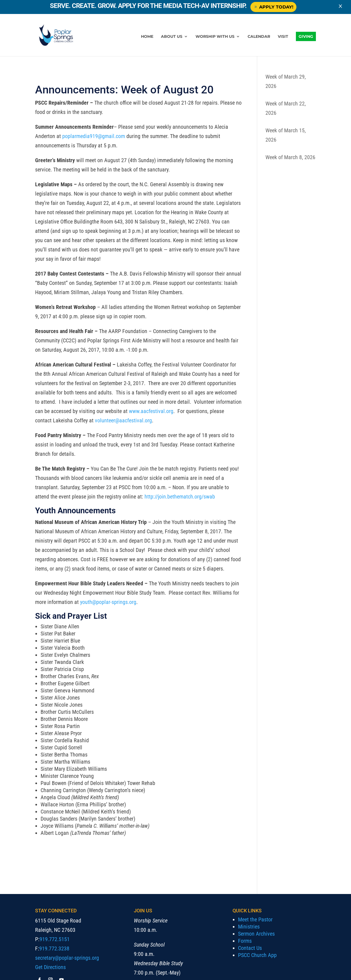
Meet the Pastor (255, 919)
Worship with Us (215, 37)
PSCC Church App (257, 955)
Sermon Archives (256, 934)
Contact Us (250, 948)
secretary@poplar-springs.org (67, 958)
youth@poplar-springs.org (108, 602)
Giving (306, 36)
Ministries (249, 927)
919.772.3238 (54, 949)
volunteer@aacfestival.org (123, 420)
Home (147, 37)
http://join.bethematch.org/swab (180, 497)
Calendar (259, 37)
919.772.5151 (55, 939)
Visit (283, 37)
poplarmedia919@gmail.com (94, 136)
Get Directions (50, 967)
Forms (245, 941)
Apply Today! (276, 7)
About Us (172, 37)
